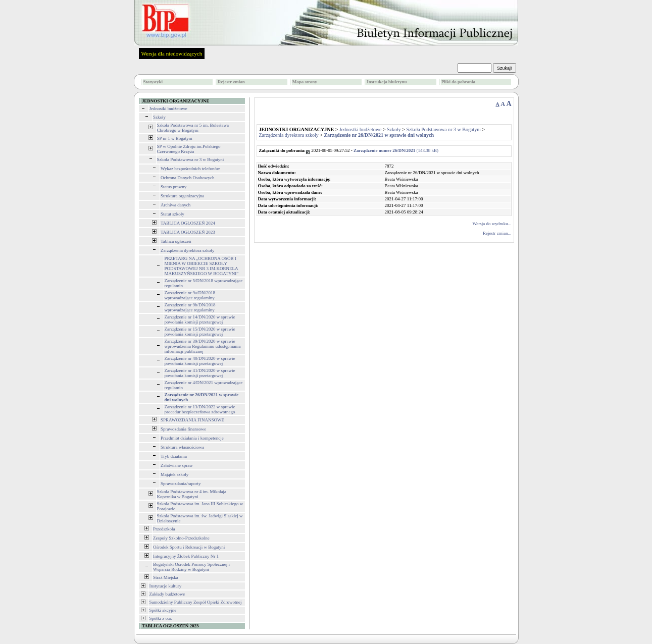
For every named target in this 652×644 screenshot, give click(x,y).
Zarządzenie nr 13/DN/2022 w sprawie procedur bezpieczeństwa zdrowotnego (200, 409)
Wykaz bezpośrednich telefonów (190, 169)
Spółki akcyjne (163, 610)
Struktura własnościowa (182, 447)
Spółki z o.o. (161, 618)
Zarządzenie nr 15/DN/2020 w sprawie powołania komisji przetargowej (200, 332)
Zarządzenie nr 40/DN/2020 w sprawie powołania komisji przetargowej (200, 361)
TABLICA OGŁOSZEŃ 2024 (188, 223)
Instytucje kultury (166, 586)
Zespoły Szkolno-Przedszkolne (181, 538)
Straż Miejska (166, 577)
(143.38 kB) (396, 150)
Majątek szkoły (174, 474)
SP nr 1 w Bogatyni (175, 138)
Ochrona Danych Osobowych (187, 178)
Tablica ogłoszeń (176, 241)
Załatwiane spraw (177, 465)
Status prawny (173, 187)
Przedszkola (164, 529)
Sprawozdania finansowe (183, 429)
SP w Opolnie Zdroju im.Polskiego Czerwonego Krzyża (189, 149)
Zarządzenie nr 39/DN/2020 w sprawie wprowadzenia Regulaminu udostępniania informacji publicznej (203, 346)
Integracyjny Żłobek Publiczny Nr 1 (186, 556)
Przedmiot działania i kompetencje (192, 438)
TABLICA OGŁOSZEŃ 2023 (188, 232)
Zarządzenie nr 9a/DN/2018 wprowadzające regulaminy (190, 295)
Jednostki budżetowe (168, 109)
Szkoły (159, 117)
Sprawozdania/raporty (181, 484)
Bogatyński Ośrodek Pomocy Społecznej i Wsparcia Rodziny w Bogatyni (191, 567)
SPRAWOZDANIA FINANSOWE (192, 420)
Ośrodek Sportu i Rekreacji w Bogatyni (189, 547)
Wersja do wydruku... (492, 224)
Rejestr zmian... (497, 233)
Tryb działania (174, 456)
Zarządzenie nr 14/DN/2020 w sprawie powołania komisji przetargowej (200, 319)
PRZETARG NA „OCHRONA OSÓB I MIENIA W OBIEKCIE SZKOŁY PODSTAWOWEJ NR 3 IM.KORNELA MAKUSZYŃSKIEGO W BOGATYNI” (202, 266)
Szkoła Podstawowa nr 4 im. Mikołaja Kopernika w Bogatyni (192, 494)
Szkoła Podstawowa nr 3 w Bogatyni (191, 159)
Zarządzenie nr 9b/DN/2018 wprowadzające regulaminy (190, 307)
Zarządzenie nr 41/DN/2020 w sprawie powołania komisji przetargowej (200, 373)
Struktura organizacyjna (182, 196)
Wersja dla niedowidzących (172, 53)
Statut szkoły (172, 214)
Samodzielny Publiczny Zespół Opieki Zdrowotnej (196, 602)
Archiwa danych (175, 205)
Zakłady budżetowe (167, 594)
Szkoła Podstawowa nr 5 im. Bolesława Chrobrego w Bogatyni (193, 128)
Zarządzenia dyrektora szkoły (187, 250)
